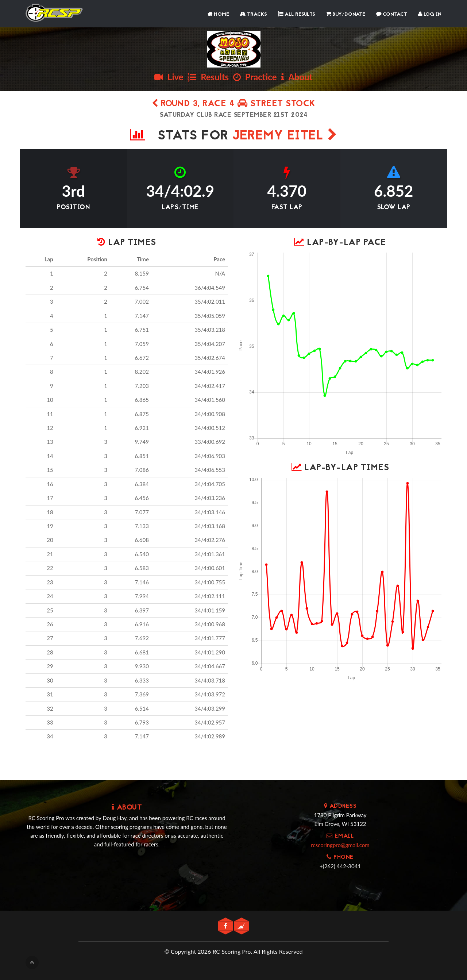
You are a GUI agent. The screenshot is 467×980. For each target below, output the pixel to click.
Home (218, 14)
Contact (392, 14)
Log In (430, 14)
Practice (255, 77)
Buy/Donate (346, 14)
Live (169, 77)
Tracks (254, 14)
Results (208, 77)
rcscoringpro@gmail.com (340, 845)
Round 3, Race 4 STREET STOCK (234, 104)
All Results (297, 14)
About (297, 77)
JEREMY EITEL (285, 136)
